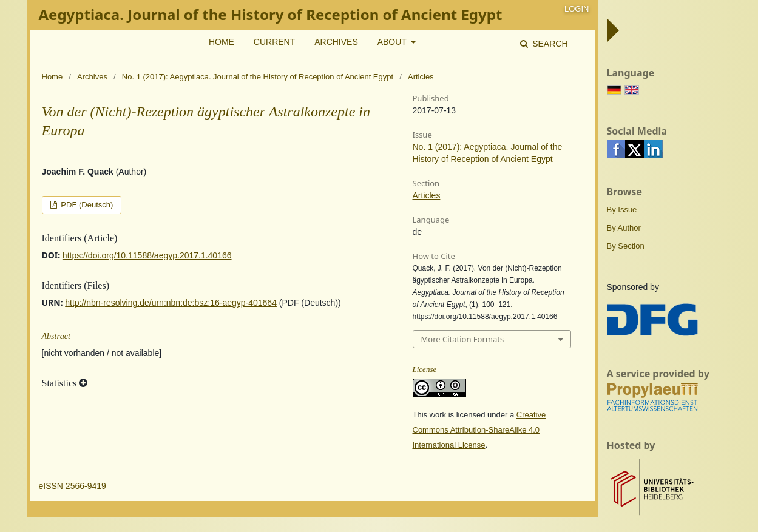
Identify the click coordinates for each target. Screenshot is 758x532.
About (393, 42)
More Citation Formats (463, 339)
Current (274, 42)
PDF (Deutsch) (86, 205)
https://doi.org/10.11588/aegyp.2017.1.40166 (147, 255)
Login (577, 9)
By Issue (622, 210)
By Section (626, 246)
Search (549, 44)
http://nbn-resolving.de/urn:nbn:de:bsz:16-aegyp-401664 (171, 303)
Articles (427, 195)
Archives (336, 42)
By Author (624, 228)
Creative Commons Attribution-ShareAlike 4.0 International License (479, 430)
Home (222, 42)
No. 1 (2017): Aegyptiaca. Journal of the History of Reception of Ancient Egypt (258, 77)
